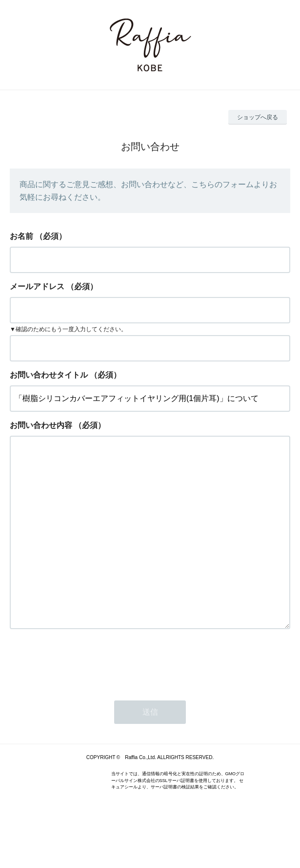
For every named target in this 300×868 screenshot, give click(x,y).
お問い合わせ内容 (41, 425)
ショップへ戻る (258, 117)
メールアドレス (37, 286)
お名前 (21, 236)
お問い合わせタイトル (49, 375)
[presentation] (84, 701)
